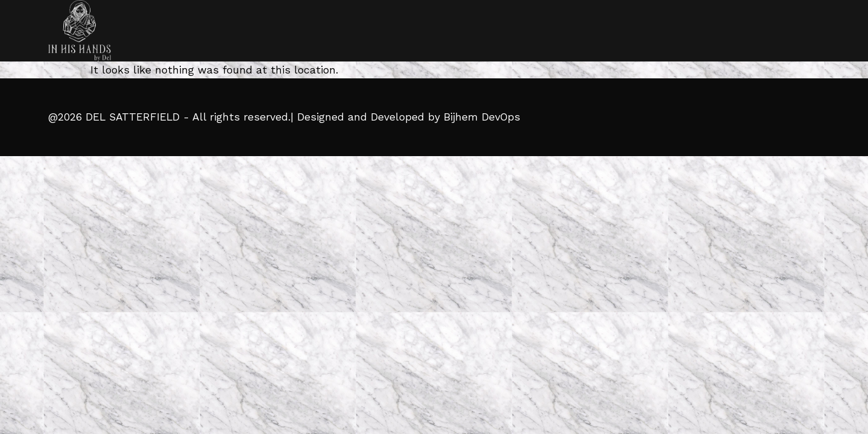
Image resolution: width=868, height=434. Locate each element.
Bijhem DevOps (482, 117)
